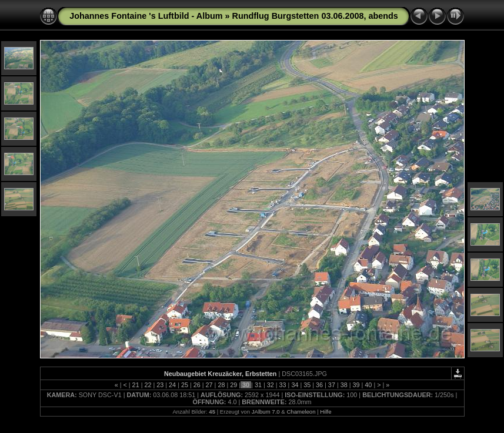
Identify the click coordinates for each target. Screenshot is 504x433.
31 (258, 385)
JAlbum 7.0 (266, 412)
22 (148, 385)
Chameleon (301, 412)
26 (197, 385)
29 (233, 385)
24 (172, 385)
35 (307, 385)
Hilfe (326, 412)
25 (185, 385)
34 (295, 385)
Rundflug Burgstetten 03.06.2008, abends (315, 16)
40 (368, 385)
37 (332, 385)
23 (160, 385)
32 (271, 385)
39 (356, 385)
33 (283, 385)
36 (319, 385)
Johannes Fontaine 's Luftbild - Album (146, 16)
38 (344, 385)
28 (221, 385)
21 (136, 385)
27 (209, 385)
